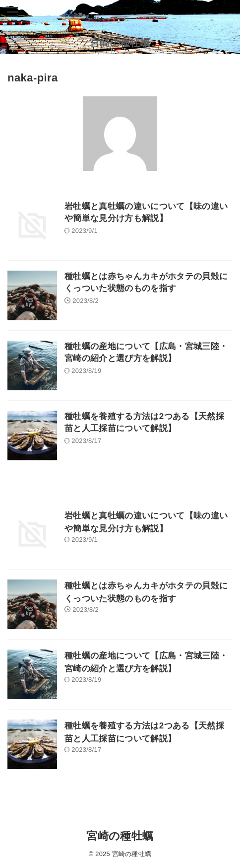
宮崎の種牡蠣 (120, 43)
